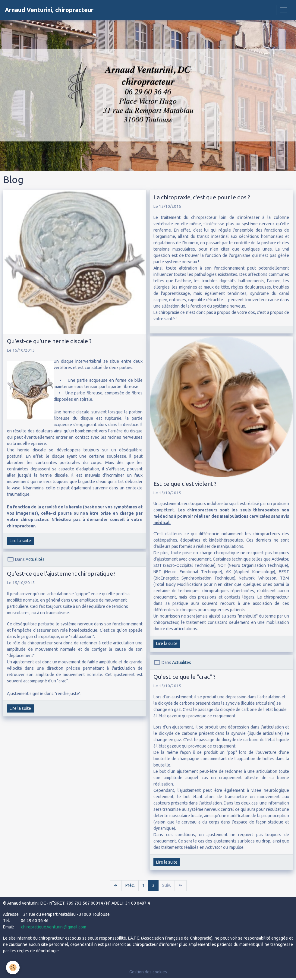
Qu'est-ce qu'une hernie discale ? (49, 341)
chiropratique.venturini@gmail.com (54, 927)
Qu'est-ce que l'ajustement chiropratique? (61, 574)
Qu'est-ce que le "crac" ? (184, 677)
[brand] (49, 10)
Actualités (35, 559)
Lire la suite (20, 541)
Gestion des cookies (148, 972)
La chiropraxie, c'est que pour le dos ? (202, 197)
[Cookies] (13, 967)
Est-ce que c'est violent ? (185, 484)
